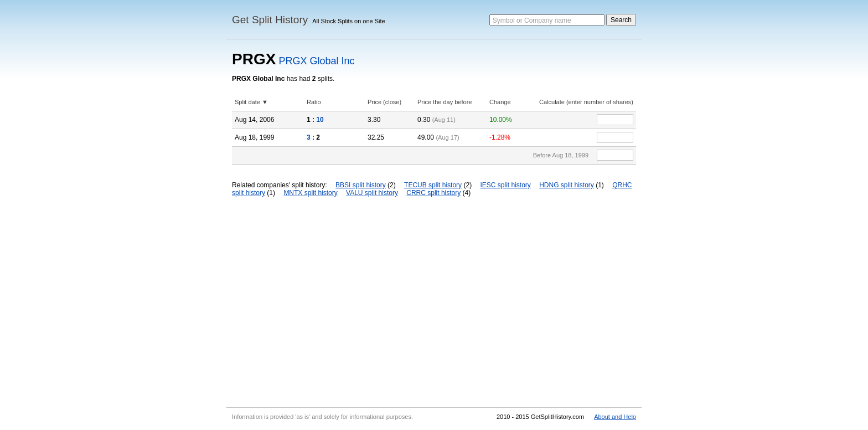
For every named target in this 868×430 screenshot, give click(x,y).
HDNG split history (567, 185)
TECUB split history (433, 185)
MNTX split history (310, 193)
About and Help (615, 417)
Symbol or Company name (532, 21)
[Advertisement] (434, 302)
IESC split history (505, 185)
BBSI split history (361, 185)
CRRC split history (433, 193)
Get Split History (270, 20)
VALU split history (372, 193)
